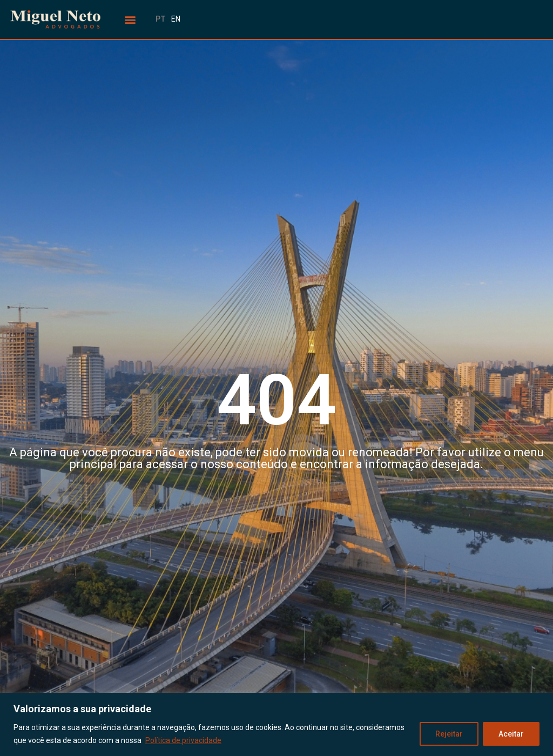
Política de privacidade (183, 740)
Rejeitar (449, 734)
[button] (130, 20)
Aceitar (511, 734)
